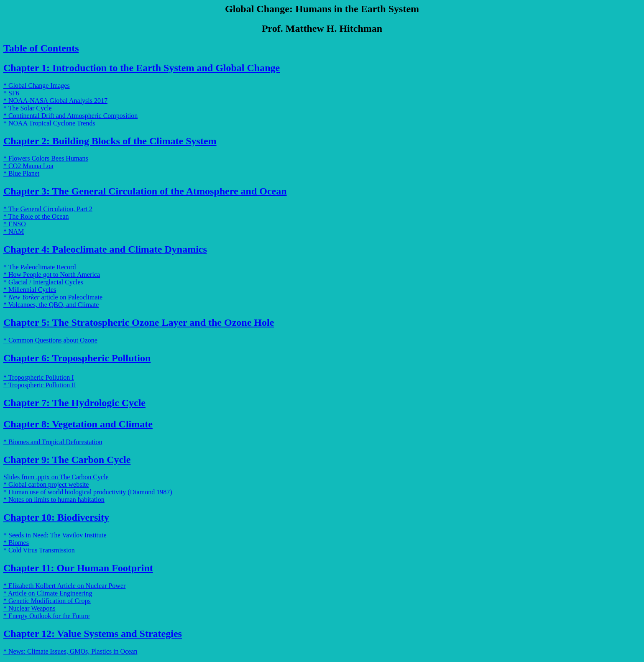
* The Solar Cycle (28, 108)
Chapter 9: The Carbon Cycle (67, 460)
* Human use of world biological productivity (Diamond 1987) (88, 492)
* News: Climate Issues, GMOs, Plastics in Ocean (70, 651)
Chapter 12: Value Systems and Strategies (93, 634)
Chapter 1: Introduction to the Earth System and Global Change (142, 68)
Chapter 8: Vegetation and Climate (78, 424)
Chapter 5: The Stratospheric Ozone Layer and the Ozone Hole (139, 322)
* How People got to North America (52, 275)
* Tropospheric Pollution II (40, 385)
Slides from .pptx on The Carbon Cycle (56, 477)
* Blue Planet (21, 173)
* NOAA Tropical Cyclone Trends (49, 123)
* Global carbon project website (46, 484)
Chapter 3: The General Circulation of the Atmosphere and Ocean (145, 191)
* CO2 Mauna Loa (28, 166)
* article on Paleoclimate (53, 297)
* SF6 (11, 93)
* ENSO (15, 224)
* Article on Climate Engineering (48, 593)
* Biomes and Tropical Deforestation (53, 442)
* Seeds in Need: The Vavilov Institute (55, 535)
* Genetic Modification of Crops (47, 601)
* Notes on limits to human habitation (54, 500)
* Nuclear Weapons (29, 608)
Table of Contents (41, 48)
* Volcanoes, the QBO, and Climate (51, 305)
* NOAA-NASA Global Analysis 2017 (55, 101)
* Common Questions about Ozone (50, 340)
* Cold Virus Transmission (39, 550)
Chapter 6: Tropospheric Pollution (77, 358)
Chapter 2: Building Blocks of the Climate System (110, 141)
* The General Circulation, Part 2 (48, 209)
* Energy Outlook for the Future (46, 616)
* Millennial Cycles (30, 290)
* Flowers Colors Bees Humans (46, 158)
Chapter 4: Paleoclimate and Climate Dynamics (105, 249)
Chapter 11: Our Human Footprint (78, 568)
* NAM (14, 231)
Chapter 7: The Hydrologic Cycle (74, 403)
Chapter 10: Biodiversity (56, 517)
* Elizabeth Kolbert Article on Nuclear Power (64, 586)
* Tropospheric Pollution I (38, 377)
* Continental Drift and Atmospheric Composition (70, 116)
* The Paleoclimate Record (40, 267)
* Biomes (16, 543)
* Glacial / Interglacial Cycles (43, 282)
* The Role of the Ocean (36, 216)
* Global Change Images (37, 86)
